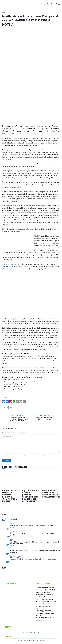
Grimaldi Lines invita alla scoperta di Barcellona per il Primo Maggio (34, 559)
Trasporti (20, 557)
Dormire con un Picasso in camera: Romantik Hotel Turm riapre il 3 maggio (10, 496)
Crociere (13, 557)
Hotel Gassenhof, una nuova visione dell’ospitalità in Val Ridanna (33, 526)
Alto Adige (5, 408)
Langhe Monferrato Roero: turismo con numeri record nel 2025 (32, 534)
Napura (12, 408)
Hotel (4, 12)
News (12, 540)
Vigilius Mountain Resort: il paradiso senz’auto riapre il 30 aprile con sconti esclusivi (31, 496)
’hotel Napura (8, 264)
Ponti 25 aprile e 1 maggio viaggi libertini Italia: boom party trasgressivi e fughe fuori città (35, 543)
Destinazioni (14, 532)
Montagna (30, 488)
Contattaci (22, 641)
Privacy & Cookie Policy (36, 641)
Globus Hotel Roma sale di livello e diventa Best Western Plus (51, 494)
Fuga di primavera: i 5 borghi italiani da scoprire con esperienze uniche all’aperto (35, 551)
